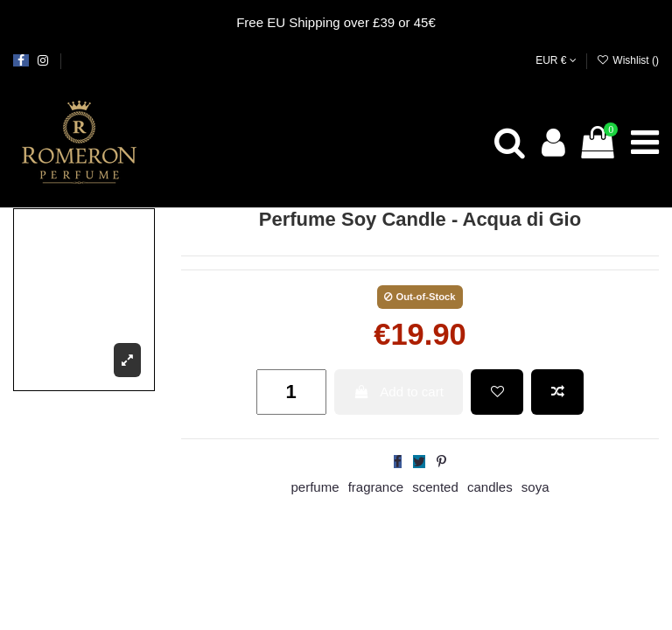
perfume (315, 487)
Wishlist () (628, 60)
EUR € (556, 60)
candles (490, 487)
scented (435, 487)
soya (535, 487)
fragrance (376, 487)
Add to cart (399, 392)
